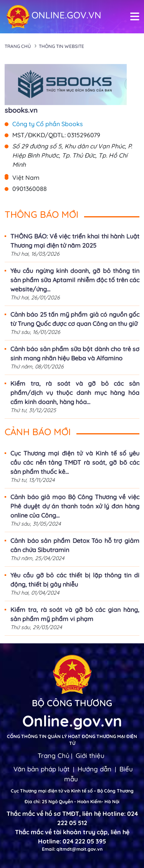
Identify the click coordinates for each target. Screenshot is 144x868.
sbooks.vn (21, 110)
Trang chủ (18, 46)
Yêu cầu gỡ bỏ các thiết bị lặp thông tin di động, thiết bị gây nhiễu (75, 580)
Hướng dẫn (94, 769)
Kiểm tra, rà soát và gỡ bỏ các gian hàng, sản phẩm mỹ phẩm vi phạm (75, 614)
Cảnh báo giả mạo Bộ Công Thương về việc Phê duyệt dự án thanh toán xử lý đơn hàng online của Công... (75, 506)
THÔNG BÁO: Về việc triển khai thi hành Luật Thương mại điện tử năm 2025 (75, 241)
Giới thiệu (90, 755)
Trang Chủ (54, 755)
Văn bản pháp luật (41, 769)
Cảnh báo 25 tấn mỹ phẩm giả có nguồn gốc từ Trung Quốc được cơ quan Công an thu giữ (75, 319)
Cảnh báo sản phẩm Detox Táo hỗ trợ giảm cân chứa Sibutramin (75, 545)
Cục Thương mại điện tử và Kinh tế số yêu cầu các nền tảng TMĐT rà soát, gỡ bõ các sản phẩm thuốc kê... (75, 462)
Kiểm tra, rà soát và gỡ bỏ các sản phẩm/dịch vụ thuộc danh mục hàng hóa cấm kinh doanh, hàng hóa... (75, 393)
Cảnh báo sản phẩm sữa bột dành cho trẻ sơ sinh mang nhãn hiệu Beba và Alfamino (75, 353)
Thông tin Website (61, 46)
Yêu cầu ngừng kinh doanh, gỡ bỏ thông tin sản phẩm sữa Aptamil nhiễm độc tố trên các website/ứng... (75, 280)
